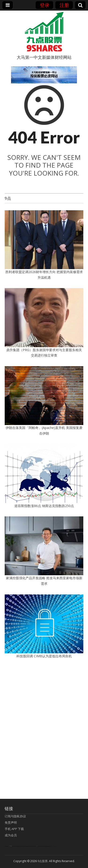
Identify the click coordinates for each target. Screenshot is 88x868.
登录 (45, 5)
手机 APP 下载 (14, 829)
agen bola (37, 846)
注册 (64, 5)
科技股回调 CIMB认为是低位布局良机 (44, 656)
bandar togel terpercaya (10, 846)
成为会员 (11, 835)
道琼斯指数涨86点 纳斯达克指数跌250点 (44, 506)
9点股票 (43, 861)
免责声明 (11, 823)
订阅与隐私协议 (15, 816)
